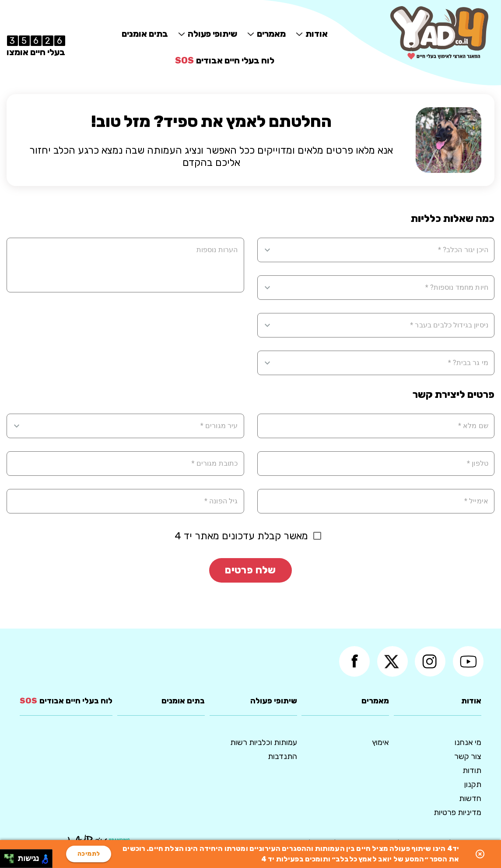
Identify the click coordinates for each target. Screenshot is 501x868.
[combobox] (382, 250)
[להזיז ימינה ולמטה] (12, 861)
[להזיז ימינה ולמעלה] (12, 856)
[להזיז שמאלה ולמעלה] (7, 856)
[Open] (267, 250)
